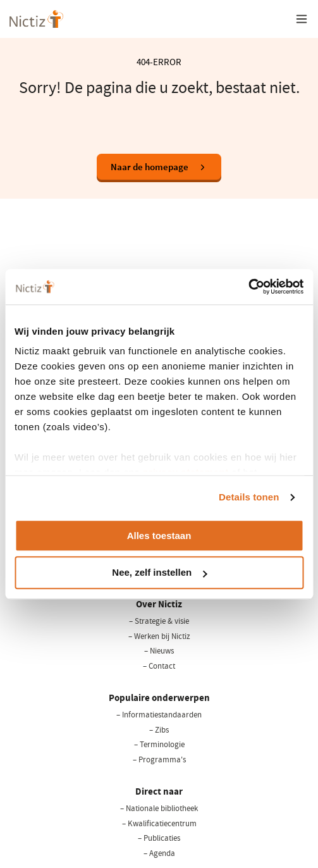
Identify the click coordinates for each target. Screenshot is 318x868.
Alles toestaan (159, 536)
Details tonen (249, 497)
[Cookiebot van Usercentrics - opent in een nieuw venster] (248, 287)
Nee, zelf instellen (159, 573)
